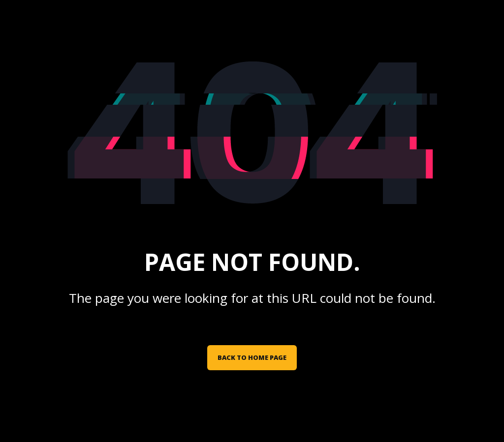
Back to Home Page (252, 357)
